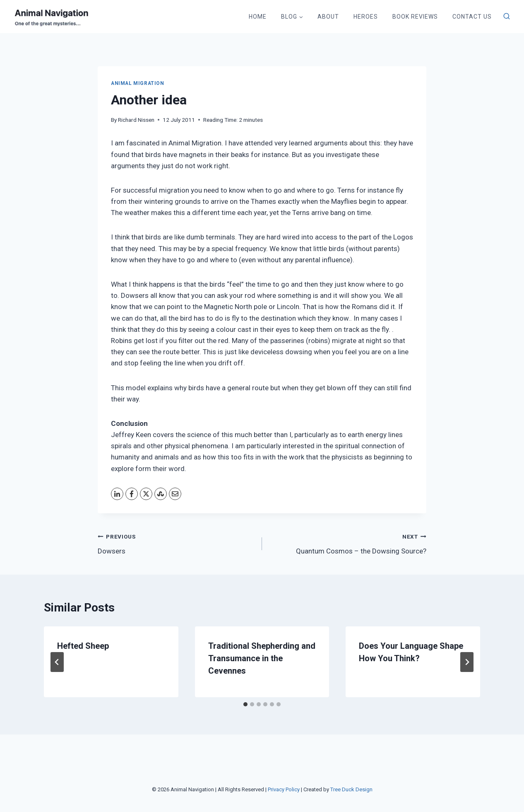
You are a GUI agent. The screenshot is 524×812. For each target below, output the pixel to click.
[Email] (175, 494)
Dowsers (176, 543)
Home (258, 17)
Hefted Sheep (83, 646)
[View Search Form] (507, 17)
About (328, 17)
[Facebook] (132, 494)
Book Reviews (415, 17)
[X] (146, 494)
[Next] (467, 662)
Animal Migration (138, 83)
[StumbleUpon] (161, 494)
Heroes (366, 17)
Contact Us (472, 17)
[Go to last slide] (57, 662)
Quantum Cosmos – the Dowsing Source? (348, 543)
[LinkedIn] (117, 494)
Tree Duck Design (351, 789)
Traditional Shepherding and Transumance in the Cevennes (262, 658)
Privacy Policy (284, 789)
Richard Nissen (136, 120)
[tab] (245, 704)
